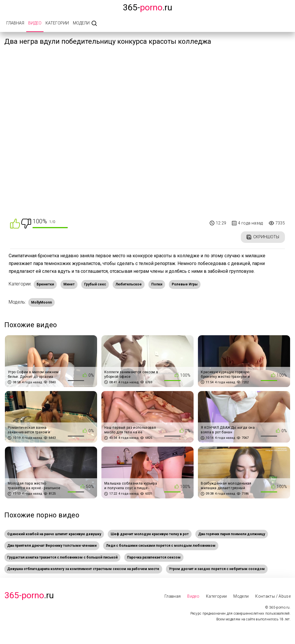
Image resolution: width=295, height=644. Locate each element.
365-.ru (147, 7)
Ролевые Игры (185, 284)
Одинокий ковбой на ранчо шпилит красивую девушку (54, 534)
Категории (57, 23)
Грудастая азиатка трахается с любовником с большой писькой (62, 557)
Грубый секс (95, 284)
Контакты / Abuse (273, 596)
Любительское (129, 284)
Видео (35, 23)
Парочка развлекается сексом (154, 557)
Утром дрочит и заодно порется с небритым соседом (217, 569)
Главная (15, 23)
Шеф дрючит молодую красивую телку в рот (150, 534)
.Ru (29, 595)
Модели (81, 23)
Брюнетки (45, 284)
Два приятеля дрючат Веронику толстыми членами (52, 546)
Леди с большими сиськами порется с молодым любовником (161, 546)
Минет (69, 284)
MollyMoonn (41, 302)
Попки (157, 284)
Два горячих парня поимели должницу (232, 534)
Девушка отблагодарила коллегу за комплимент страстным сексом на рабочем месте (83, 569)
